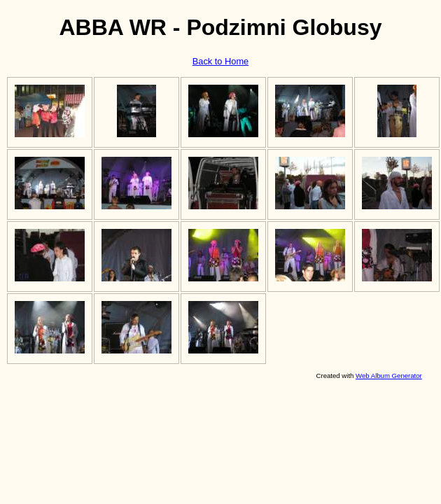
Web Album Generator (389, 376)
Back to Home (220, 61)
